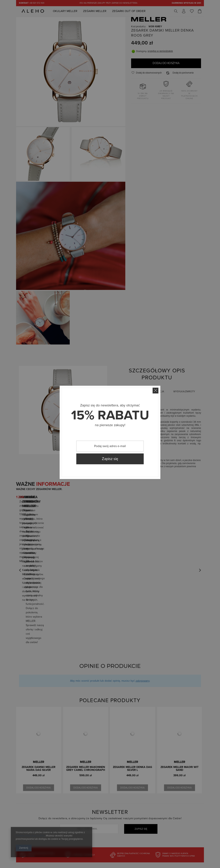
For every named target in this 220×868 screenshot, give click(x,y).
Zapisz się (110, 459)
